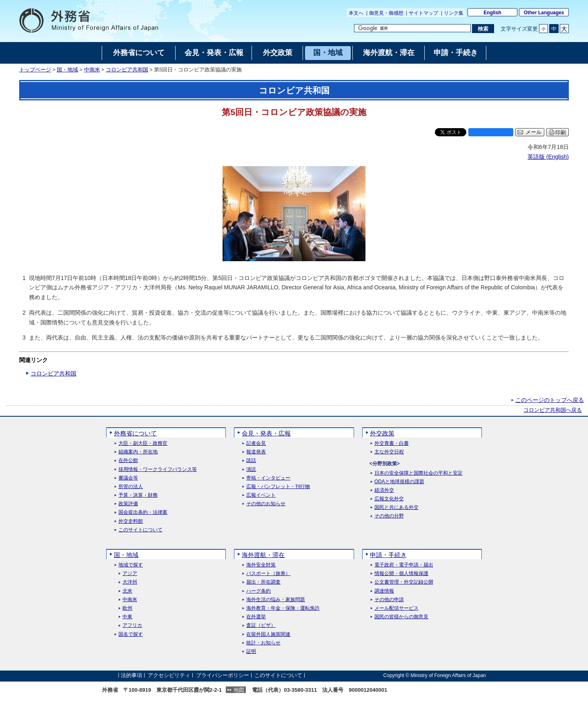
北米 (127, 591)
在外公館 (128, 461)
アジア (130, 574)
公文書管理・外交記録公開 (404, 582)
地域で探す (131, 565)
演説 (251, 470)
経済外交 (384, 490)
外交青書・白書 (392, 443)
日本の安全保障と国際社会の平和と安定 (419, 473)
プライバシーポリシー (223, 675)
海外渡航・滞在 (263, 555)
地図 (239, 690)
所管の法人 (131, 487)
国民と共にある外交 (396, 507)
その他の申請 (389, 600)
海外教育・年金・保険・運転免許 (283, 608)
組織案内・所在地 (138, 452)
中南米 (92, 70)
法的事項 (131, 675)
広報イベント (261, 495)
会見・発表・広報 (266, 433)
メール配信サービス (396, 608)
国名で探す (131, 634)
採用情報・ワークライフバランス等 (158, 470)
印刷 (561, 132)
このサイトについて (140, 530)
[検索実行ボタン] (483, 29)
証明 (251, 652)
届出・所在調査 (263, 582)
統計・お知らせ (263, 643)
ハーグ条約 (258, 591)
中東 (127, 617)
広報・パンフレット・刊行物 (278, 487)
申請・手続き (388, 555)
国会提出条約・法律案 (143, 512)
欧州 (127, 608)
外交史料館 (131, 521)
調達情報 (384, 591)
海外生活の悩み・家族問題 (276, 600)
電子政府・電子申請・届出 (404, 565)
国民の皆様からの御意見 (401, 617)
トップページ (35, 70)
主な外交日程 (389, 452)
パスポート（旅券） (268, 574)
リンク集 (454, 13)
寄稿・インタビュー (268, 478)
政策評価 (128, 504)
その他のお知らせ (266, 504)
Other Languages (544, 13)
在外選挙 (256, 617)
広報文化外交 (389, 499)
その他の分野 (389, 516)
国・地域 (67, 70)
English (492, 13)
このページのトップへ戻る (550, 400)
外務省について (135, 433)
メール (533, 132)
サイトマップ (423, 13)
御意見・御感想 (386, 13)
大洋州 (130, 582)
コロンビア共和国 (127, 70)
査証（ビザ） (261, 625)
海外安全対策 (261, 565)
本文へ (356, 13)
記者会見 (256, 443)
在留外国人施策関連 (268, 634)
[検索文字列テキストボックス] (412, 28)
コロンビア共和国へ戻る (553, 410)
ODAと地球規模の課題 (399, 482)
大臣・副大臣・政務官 (143, 443)
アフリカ (132, 625)
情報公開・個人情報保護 (401, 574)
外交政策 (382, 433)
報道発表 (256, 452)
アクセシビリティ (169, 675)
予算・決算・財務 (138, 495)
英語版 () (548, 157)
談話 (251, 461)
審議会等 (128, 478)
